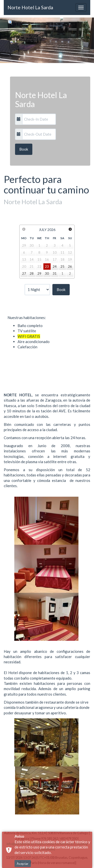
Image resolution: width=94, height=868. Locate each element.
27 (24, 273)
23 (47, 266)
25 (62, 266)
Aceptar (23, 843)
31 (55, 273)
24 (55, 266)
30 (47, 273)
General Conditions (31, 863)
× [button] (90, 852)
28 (32, 273)
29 (39, 273)
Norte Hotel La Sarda (30, 7)
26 (70, 266)
